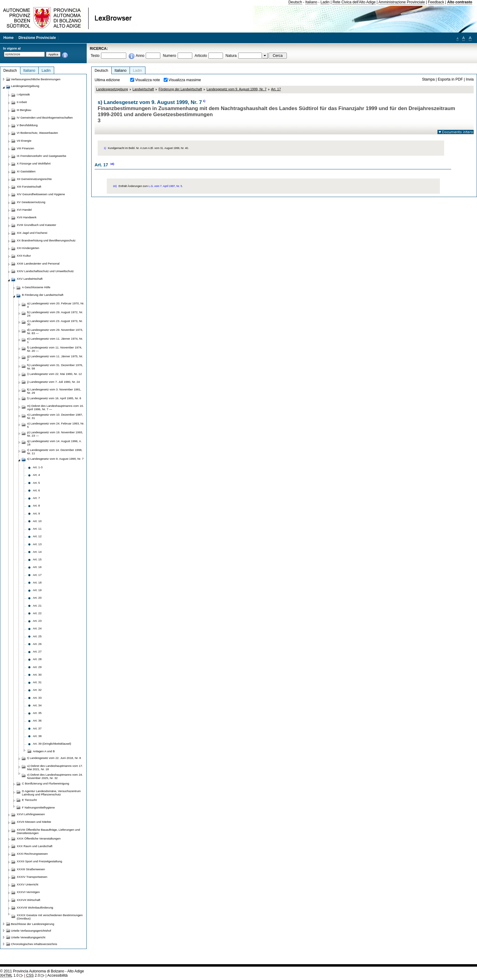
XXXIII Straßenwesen (31, 869)
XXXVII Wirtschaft (28, 900)
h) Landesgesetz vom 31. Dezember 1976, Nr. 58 (55, 367)
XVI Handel (24, 210)
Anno (140, 56)
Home (9, 38)
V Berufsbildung (27, 125)
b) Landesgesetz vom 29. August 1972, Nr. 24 (55, 314)
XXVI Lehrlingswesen (31, 814)
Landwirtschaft (143, 89)
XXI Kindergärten (28, 248)
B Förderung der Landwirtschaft (43, 295)
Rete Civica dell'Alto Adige (354, 2)
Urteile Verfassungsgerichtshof (31, 931)
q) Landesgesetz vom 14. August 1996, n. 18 (54, 443)
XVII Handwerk (27, 217)
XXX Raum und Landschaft (35, 846)
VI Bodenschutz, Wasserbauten (37, 133)
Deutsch (295, 2)
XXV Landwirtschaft (30, 279)
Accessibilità (57, 975)
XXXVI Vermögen (28, 892)
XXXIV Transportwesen (32, 877)
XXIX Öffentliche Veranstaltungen (39, 838)
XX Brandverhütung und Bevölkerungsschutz (46, 240)
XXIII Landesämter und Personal (38, 263)
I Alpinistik (23, 94)
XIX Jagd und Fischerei (32, 233)
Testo (95, 56)
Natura (231, 56)
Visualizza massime (185, 80)
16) (112, 164)
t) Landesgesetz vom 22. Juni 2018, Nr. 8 (54, 758)
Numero (169, 56)
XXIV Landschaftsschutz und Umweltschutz (45, 271)
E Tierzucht (29, 800)
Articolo (201, 56)
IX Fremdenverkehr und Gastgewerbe (42, 156)
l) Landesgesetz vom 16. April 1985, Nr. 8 (54, 398)
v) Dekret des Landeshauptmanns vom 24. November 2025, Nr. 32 (55, 776)
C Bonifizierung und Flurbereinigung (45, 783)
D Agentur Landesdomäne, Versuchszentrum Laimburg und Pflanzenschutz (51, 793)
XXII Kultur (24, 256)
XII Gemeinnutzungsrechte (34, 179)
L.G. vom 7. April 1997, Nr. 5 (165, 186)
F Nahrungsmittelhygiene (38, 807)
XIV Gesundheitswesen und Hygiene (41, 194)
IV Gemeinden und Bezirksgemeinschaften (45, 118)
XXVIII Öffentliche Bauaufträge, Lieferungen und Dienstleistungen (48, 831)
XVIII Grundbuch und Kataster (37, 225)
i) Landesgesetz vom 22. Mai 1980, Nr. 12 (54, 374)
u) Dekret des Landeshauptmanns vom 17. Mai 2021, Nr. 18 (55, 767)
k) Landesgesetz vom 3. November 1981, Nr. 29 (54, 391)
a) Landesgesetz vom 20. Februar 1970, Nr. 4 (56, 305)
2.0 (33, 975)
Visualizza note (148, 80)
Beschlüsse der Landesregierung (33, 924)
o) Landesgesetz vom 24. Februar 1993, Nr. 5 (56, 425)
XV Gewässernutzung (31, 202)
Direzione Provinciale (37, 38)
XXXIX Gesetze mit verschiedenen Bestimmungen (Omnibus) (50, 917)
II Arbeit (22, 102)
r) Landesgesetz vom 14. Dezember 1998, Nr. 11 (55, 452)
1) (204, 101)
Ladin (325, 2)
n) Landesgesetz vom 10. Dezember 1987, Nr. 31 (55, 416)
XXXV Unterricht (28, 884)
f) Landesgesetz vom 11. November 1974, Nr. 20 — (55, 349)
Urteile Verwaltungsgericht (28, 937)
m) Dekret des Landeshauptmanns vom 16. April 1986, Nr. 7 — (55, 407)
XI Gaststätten (26, 171)
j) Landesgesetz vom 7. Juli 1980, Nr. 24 (53, 382)
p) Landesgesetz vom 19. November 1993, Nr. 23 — (55, 434)
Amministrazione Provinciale (402, 2)
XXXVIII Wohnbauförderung (35, 907)
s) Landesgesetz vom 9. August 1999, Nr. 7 (55, 459)
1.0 (9, 975)
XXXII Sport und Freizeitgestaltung (39, 861)
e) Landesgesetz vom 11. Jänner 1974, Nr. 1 (55, 340)
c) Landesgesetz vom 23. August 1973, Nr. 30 (55, 323)
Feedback (436, 2)
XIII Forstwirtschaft (29, 187)
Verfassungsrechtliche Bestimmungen (36, 79)
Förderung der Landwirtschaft (180, 89)
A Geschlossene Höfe (36, 287)
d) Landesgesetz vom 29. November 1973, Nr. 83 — (55, 331)
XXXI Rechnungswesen (32, 854)
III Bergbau (24, 110)
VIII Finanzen (25, 148)
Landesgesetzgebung (112, 89)
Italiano (311, 2)
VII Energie (24, 141)
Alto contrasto (460, 2)
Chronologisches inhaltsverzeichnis (34, 944)
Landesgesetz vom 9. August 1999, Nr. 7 (237, 89)
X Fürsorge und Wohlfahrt (34, 163)
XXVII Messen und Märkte (34, 822)
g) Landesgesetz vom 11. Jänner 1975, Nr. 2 (55, 358)
